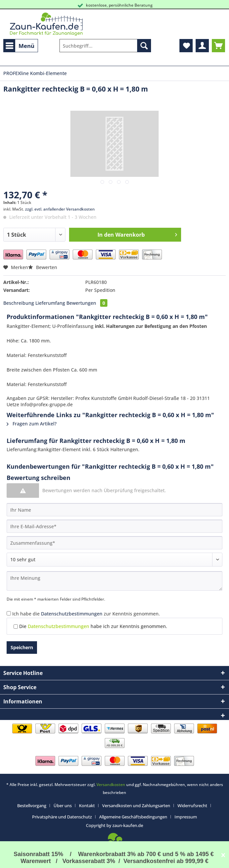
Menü (20, 45)
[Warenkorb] (218, 46)
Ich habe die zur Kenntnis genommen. (86, 614)
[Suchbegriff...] (105, 46)
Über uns (63, 806)
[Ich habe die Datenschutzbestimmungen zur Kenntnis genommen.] (9, 613)
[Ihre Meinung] (114, 581)
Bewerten (43, 267)
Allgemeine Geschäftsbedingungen (133, 817)
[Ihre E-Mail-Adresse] (114, 526)
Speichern (22, 647)
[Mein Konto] (202, 46)
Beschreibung (19, 303)
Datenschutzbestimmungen (72, 614)
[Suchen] (144, 46)
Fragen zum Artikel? (32, 424)
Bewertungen (87, 303)
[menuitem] (21, 46)
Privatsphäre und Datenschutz (62, 817)
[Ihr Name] (114, 510)
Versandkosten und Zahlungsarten (136, 806)
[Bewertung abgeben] (114, 560)
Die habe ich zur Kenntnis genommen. (93, 626)
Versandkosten (111, 785)
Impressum (186, 817)
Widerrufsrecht (192, 806)
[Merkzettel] (186, 46)
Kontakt (87, 806)
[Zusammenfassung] (114, 543)
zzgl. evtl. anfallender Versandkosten (60, 209)
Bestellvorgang (32, 806)
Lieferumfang (50, 303)
